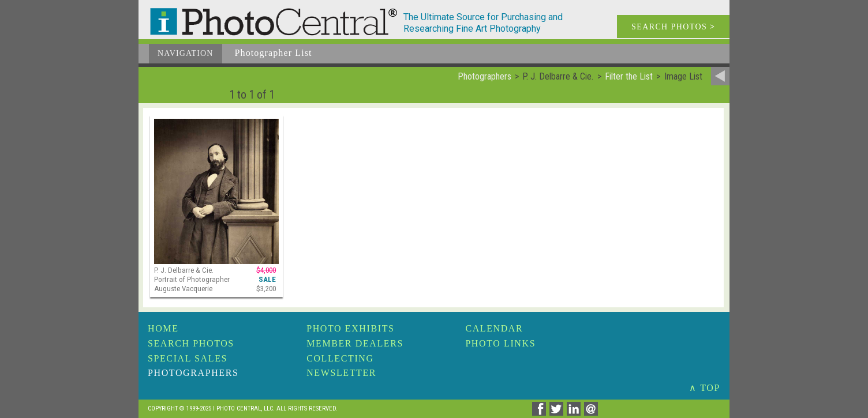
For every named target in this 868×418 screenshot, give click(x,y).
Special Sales (188, 358)
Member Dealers (355, 343)
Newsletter (341, 373)
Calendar (494, 328)
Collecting (340, 358)
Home (163, 328)
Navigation (186, 53)
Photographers (193, 373)
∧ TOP (705, 388)
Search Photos (191, 343)
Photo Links (500, 343)
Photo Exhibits (350, 328)
